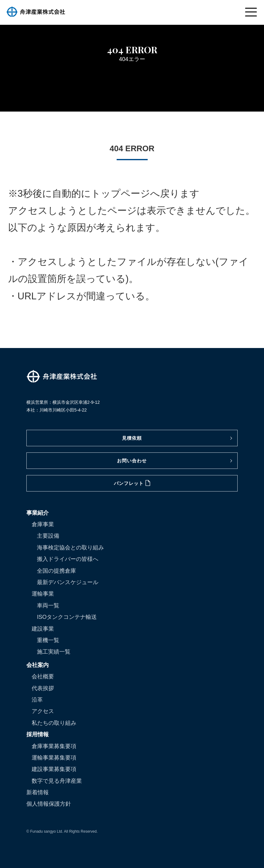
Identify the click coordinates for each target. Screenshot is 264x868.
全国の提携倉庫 (56, 571)
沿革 (37, 700)
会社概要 (43, 676)
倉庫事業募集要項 (54, 746)
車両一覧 (48, 606)
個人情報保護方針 (49, 804)
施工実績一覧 (54, 652)
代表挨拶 (43, 688)
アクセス (43, 711)
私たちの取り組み (54, 723)
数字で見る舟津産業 (57, 781)
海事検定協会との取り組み (70, 548)
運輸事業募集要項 (54, 758)
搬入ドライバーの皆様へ (68, 559)
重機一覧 (48, 640)
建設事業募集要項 (54, 769)
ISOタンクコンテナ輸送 (67, 617)
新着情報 (38, 792)
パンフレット (132, 483)
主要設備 (48, 536)
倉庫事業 (43, 524)
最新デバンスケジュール (68, 582)
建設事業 (43, 629)
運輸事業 (43, 594)
